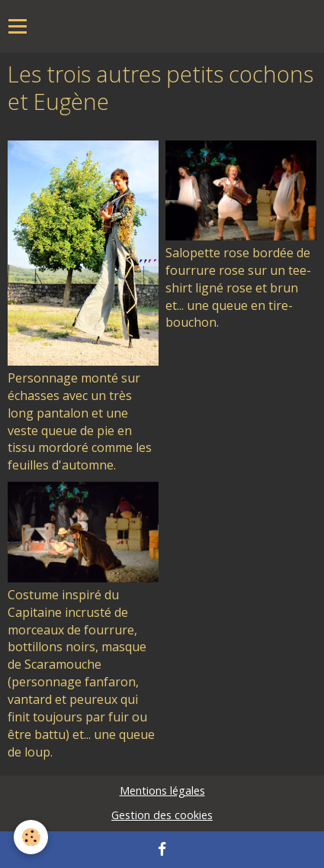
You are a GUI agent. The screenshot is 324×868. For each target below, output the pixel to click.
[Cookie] (31, 837)
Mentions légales (162, 791)
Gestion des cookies (162, 815)
